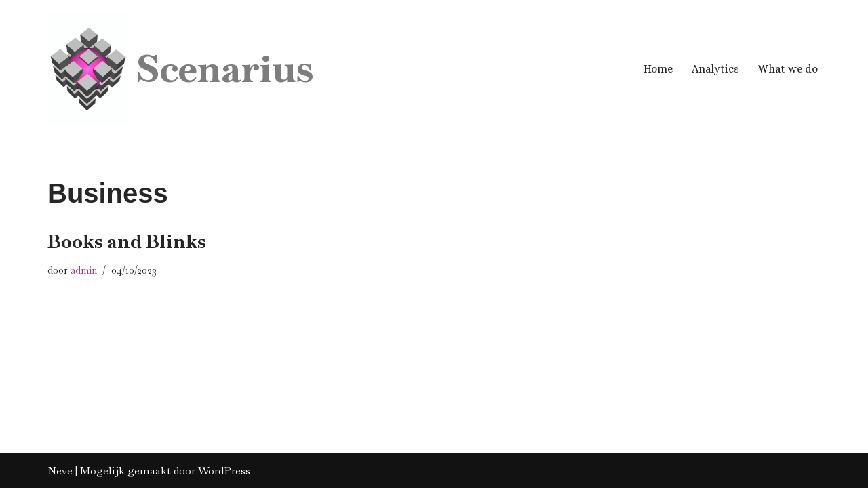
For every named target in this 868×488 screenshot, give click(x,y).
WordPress (224, 471)
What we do (788, 69)
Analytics (715, 69)
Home (658, 69)
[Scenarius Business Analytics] (180, 69)
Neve (60, 471)
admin (84, 270)
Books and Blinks (127, 241)
